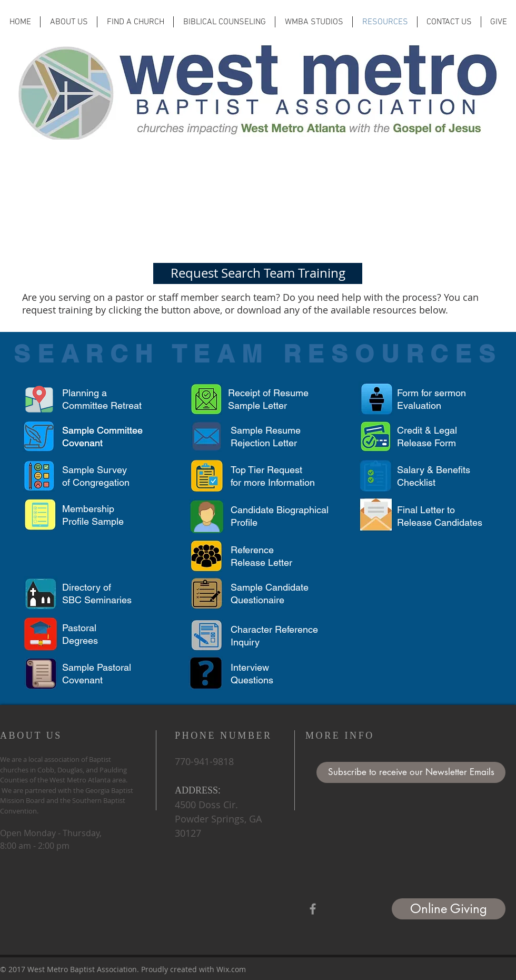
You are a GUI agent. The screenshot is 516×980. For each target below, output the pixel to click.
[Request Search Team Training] (258, 273)
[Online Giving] (449, 909)
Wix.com (231, 969)
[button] (411, 772)
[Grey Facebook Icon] (313, 909)
